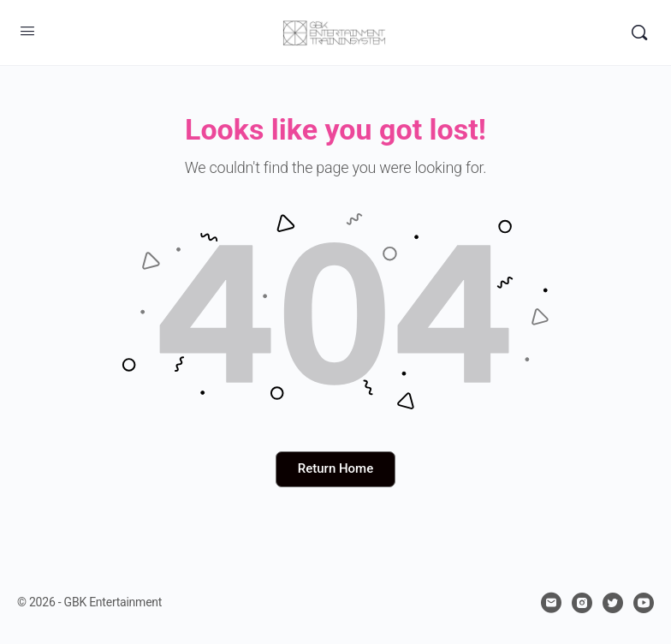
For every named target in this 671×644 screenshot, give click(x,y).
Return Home (335, 468)
